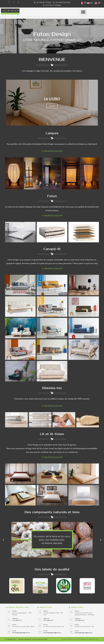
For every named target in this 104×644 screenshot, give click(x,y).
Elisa (46, 642)
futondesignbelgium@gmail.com (21, 635)
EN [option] (99, 3)
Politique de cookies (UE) (73, 642)
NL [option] (92, 3)
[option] (90, 3)
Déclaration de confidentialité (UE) (90, 642)
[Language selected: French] (91, 3)
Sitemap (63, 642)
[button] (83, 12)
